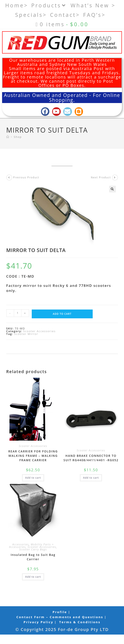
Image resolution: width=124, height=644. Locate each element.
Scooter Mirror (26, 334)
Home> (17, 5)
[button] (112, 189)
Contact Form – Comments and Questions (60, 617)
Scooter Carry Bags (33, 549)
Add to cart (62, 314)
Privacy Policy (38, 622)
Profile (60, 612)
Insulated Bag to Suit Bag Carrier (33, 557)
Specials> (31, 15)
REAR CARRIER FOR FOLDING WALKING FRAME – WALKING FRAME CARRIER (33, 456)
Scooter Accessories (40, 331)
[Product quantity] (18, 313)
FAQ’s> (94, 15)
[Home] (8, 137)
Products (49, 5)
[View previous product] (9, 178)
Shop (18, 137)
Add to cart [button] (33, 478)
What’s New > (93, 5)
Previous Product (26, 178)
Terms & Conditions (80, 622)
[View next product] (115, 178)
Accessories (21, 544)
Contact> (65, 15)
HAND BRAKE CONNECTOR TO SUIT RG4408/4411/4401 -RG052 (91, 458)
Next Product (101, 178)
